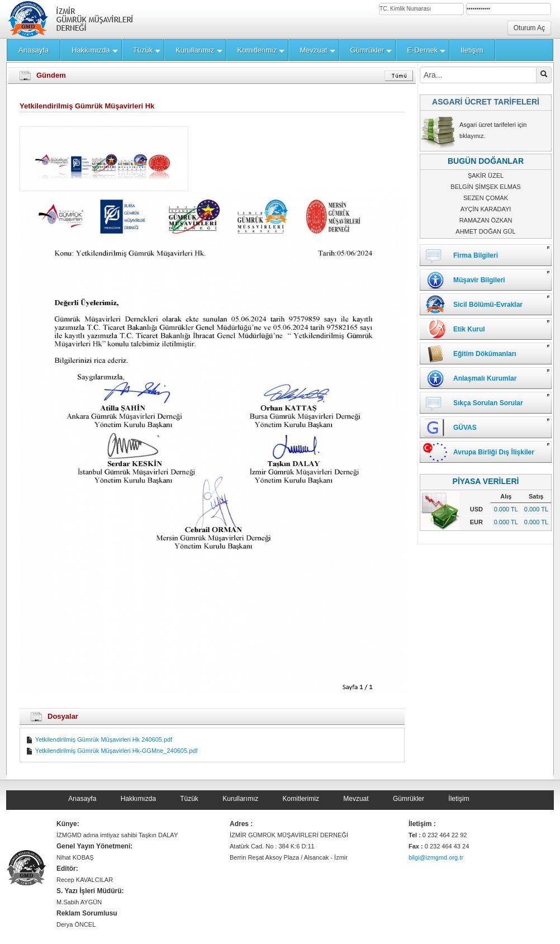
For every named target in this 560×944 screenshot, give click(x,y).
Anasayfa (82, 799)
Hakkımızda (138, 799)
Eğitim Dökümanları (485, 354)
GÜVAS (465, 428)
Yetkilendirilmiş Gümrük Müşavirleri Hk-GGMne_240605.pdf (111, 751)
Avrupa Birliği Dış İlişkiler (494, 452)
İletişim (459, 799)
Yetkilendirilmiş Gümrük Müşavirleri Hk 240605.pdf (99, 739)
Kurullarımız (240, 799)
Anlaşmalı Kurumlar (485, 378)
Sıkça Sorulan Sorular (488, 403)
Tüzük (189, 799)
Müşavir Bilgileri (479, 280)
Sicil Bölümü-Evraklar (488, 305)
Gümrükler (409, 799)
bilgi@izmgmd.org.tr (436, 857)
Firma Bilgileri (476, 255)
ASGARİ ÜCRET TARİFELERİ (486, 102)
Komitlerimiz (301, 799)
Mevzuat (356, 799)
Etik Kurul (469, 329)
